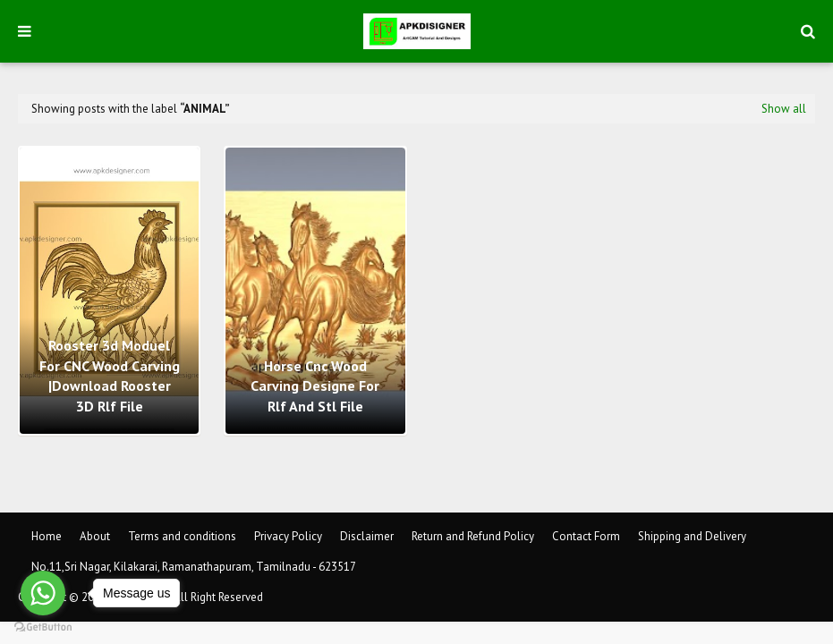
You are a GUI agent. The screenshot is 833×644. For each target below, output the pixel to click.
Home (47, 536)
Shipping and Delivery (692, 536)
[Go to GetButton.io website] (43, 627)
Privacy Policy (288, 536)
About (95, 536)
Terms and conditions (182, 536)
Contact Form (586, 536)
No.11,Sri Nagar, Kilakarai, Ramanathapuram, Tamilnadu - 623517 (194, 567)
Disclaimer (367, 536)
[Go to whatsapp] (43, 593)
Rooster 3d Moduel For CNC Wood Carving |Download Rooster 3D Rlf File (110, 375)
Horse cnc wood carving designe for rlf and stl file (315, 386)
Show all (784, 109)
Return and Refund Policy (473, 536)
